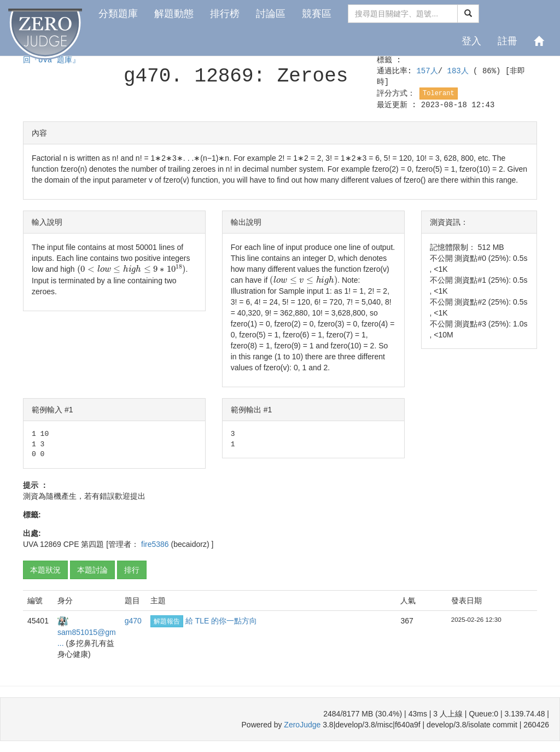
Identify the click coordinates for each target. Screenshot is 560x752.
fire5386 (156, 544)
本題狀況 (45, 570)
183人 (460, 71)
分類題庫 (118, 14)
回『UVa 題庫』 (51, 60)
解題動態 (174, 14)
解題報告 (167, 621)
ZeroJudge (302, 725)
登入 (471, 41)
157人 (427, 71)
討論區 (271, 14)
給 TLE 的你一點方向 (221, 621)
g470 (133, 621)
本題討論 (92, 570)
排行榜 (225, 14)
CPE (71, 544)
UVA (30, 544)
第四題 (92, 544)
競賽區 (317, 14)
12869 (51, 544)
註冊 (507, 41)
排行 (132, 570)
